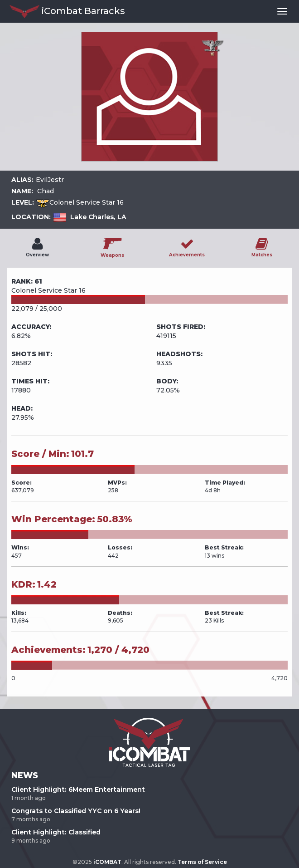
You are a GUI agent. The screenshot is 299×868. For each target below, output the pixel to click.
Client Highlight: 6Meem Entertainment (78, 790)
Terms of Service (202, 862)
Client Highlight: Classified (56, 832)
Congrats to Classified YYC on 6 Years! (76, 811)
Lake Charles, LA (98, 217)
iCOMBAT (107, 862)
